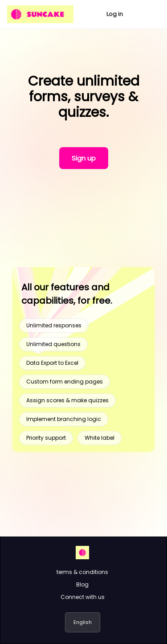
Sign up (84, 158)
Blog (82, 584)
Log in (115, 14)
